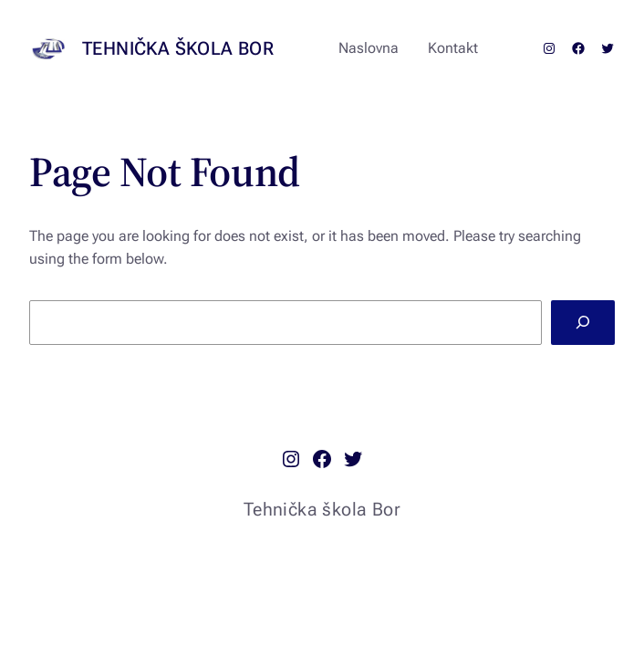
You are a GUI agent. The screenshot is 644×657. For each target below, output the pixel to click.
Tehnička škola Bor (178, 48)
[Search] (583, 323)
